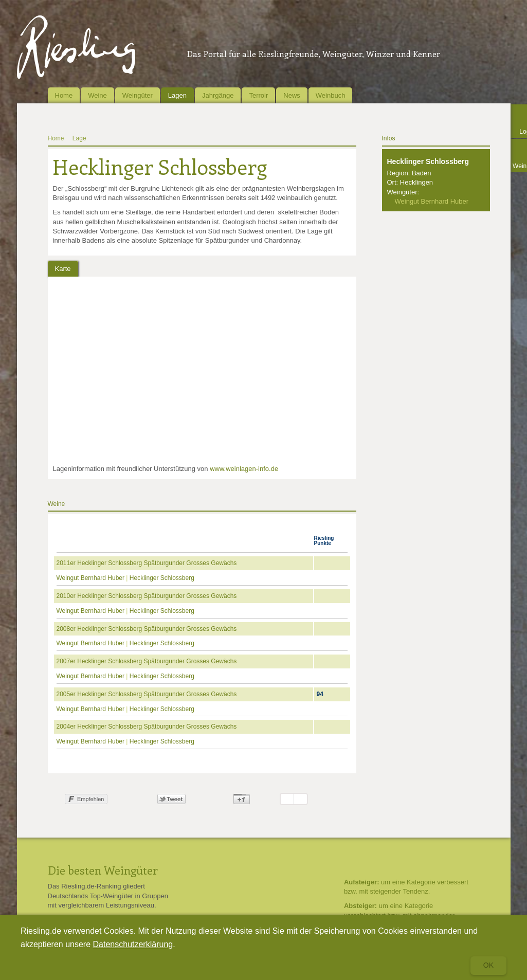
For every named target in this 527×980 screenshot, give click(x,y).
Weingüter (138, 95)
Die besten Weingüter (103, 870)
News (292, 95)
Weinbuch (331, 95)
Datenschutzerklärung (133, 944)
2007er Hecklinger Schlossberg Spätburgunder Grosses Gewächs (147, 661)
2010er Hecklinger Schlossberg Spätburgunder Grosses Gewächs (147, 596)
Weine (97, 95)
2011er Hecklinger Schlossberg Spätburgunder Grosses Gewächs (147, 563)
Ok (488, 965)
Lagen (177, 95)
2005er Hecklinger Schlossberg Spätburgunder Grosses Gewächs (147, 694)
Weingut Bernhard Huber (91, 578)
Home (64, 95)
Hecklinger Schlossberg (162, 578)
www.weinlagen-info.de (244, 469)
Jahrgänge (218, 95)
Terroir (258, 95)
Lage (79, 138)
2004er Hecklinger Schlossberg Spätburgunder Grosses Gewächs (147, 727)
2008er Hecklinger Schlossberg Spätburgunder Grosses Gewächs (147, 629)
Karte (63, 269)
